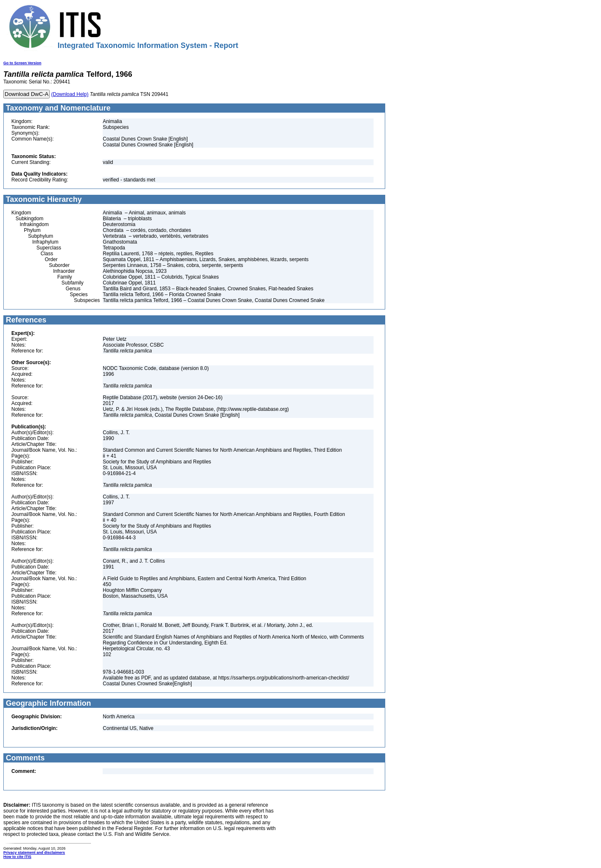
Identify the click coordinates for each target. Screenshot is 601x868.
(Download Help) (70, 94)
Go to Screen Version (22, 63)
